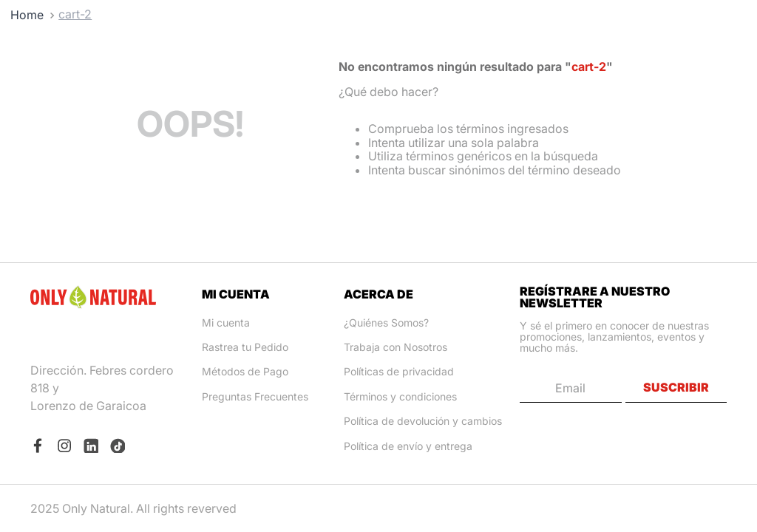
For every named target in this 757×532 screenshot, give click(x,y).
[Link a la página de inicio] (27, 15)
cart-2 (75, 14)
